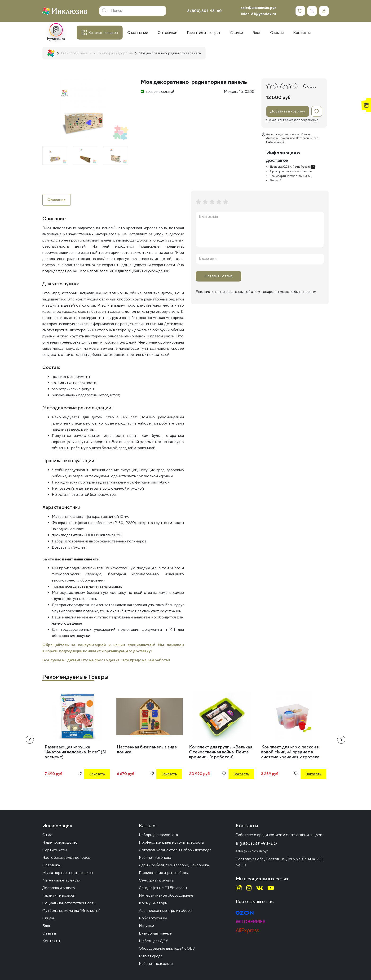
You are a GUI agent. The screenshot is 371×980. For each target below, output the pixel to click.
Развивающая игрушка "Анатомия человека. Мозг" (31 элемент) (76, 752)
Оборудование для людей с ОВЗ (167, 948)
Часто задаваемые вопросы (66, 857)
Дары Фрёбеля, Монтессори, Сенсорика (174, 865)
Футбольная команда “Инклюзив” (71, 911)
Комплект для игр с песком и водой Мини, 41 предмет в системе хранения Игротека (290, 752)
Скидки (49, 918)
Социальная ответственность (69, 903)
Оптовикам (52, 865)
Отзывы (49, 933)
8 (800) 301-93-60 (204, 11)
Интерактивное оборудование (166, 895)
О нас (47, 835)
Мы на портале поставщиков (68, 873)
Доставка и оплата (59, 888)
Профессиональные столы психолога (171, 842)
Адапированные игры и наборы (166, 911)
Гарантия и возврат (59, 895)
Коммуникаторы (153, 903)
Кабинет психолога (156, 964)
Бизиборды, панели (156, 933)
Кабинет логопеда (155, 857)
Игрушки (146, 926)
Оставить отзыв (219, 276)
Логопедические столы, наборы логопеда (175, 850)
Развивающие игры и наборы (164, 873)
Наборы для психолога (158, 835)
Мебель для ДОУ (153, 941)
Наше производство (60, 842)
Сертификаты (55, 850)
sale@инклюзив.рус (259, 8)
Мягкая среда (151, 956)
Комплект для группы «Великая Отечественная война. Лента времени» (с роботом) (221, 752)
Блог (46, 926)
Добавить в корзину (288, 111)
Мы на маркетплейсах (61, 880)
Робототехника (153, 918)
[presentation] (30, 740)
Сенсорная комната (156, 880)
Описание (57, 200)
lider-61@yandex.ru (258, 14)
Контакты (51, 941)
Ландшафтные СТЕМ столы (163, 888)
